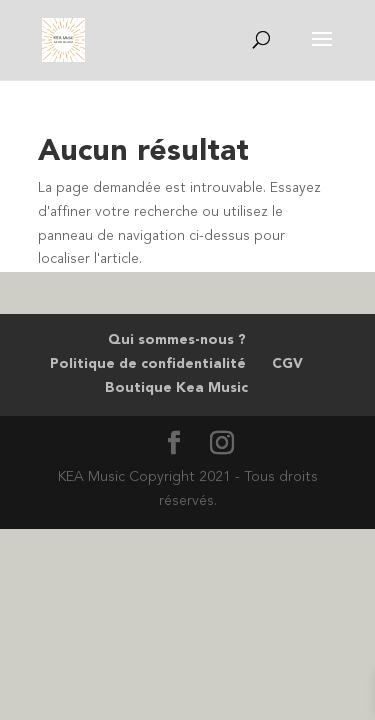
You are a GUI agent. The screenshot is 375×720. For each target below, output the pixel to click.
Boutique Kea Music (176, 388)
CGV (287, 364)
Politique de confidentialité (148, 364)
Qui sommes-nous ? (177, 340)
